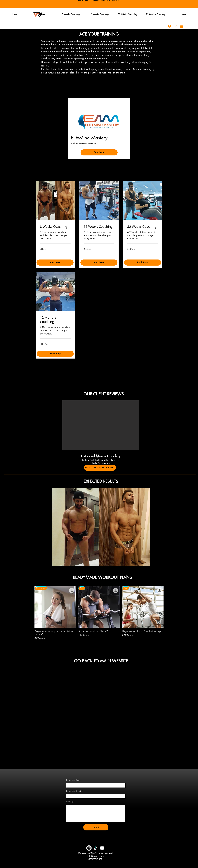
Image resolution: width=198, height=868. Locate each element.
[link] (55, 227)
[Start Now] (99, 152)
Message (70, 802)
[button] (181, 26)
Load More (99, 647)
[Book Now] (99, 263)
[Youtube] (102, 848)
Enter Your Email (74, 791)
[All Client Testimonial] (100, 468)
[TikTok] (96, 848)
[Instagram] (89, 848)
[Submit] (96, 827)
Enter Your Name (74, 780)
